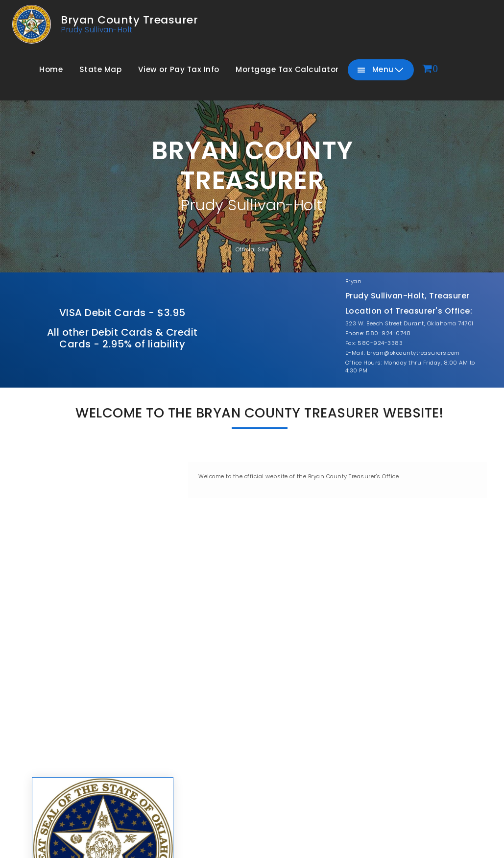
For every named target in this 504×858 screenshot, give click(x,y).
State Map (101, 69)
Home (51, 69)
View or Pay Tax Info (179, 69)
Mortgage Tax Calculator (287, 69)
